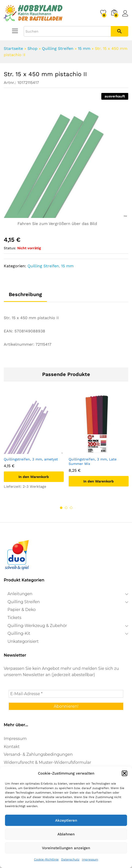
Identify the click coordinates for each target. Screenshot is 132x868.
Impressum (90, 859)
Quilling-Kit (19, 633)
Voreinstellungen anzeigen (66, 848)
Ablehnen (66, 834)
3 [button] (71, 508)
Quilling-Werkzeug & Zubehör (37, 626)
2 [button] (66, 508)
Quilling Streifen (58, 48)
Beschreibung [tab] (25, 294)
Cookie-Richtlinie (46, 859)
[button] (125, 773)
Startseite (13, 48)
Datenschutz (70, 859)
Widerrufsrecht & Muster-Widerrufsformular (47, 762)
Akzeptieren (66, 820)
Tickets (14, 618)
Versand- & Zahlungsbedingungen (38, 754)
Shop (32, 48)
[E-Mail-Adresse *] (66, 694)
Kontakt (12, 747)
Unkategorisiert (23, 641)
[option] (34, 446)
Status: (10, 248)
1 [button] (61, 508)
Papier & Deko (22, 610)
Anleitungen (20, 594)
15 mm (84, 48)
